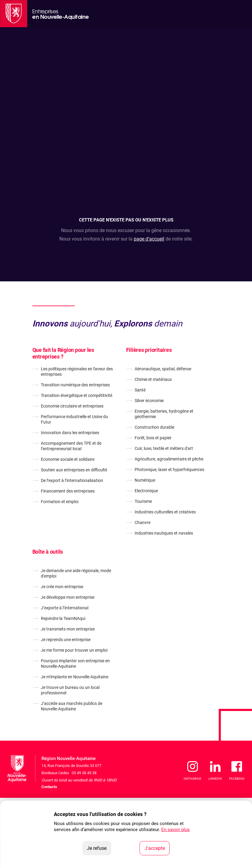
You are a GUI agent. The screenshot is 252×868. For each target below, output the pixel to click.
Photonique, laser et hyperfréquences (169, 470)
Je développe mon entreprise (68, 597)
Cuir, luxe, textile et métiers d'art (164, 448)
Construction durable (154, 427)
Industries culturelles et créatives (165, 512)
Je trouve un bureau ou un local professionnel (70, 690)
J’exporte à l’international (65, 608)
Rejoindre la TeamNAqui (63, 618)
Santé (140, 390)
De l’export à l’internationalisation (72, 480)
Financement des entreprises (68, 491)
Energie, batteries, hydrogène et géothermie (164, 414)
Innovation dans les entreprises (70, 433)
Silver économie (149, 401)
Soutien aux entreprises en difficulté (74, 470)
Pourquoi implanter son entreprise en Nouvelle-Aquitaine (75, 663)
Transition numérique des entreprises (75, 385)
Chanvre (142, 522)
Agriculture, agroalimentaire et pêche (169, 459)
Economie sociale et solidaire (68, 459)
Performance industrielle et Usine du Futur (74, 419)
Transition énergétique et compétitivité (77, 395)
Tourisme (143, 501)
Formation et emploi (60, 502)
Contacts (49, 787)
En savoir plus (175, 830)
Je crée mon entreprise (62, 587)
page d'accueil (149, 239)
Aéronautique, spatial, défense (163, 369)
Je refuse (99, 848)
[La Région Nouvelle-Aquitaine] (14, 14)
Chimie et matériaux (153, 379)
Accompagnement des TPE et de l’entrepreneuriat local (71, 446)
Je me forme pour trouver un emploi (74, 650)
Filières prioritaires (149, 350)
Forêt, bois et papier (153, 438)
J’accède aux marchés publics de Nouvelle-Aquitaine (72, 706)
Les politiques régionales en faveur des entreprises (77, 372)
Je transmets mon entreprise (68, 629)
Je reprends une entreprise (66, 640)
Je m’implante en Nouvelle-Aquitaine (75, 677)
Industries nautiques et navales (164, 533)
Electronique (146, 491)
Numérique (145, 480)
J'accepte (157, 848)
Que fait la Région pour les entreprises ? (63, 353)
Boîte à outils (48, 552)
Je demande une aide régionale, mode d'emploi (76, 573)
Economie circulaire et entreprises (72, 406)
